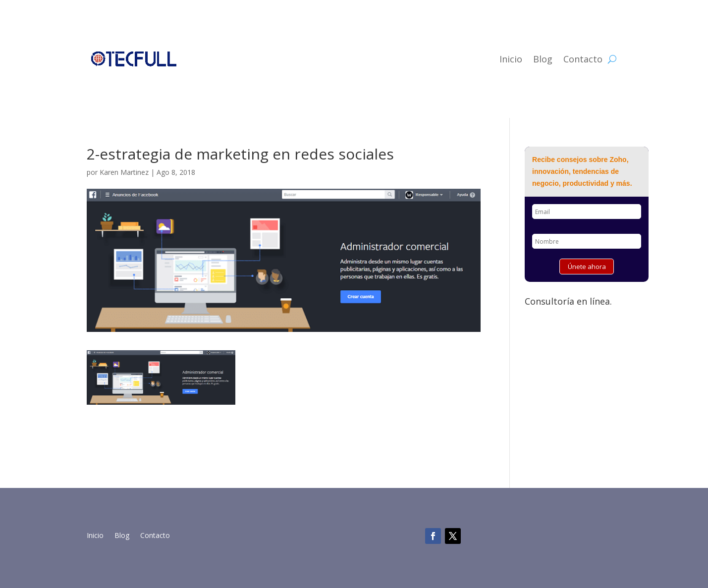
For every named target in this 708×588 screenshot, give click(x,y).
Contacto (583, 59)
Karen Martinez (124, 172)
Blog (543, 59)
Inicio (511, 59)
